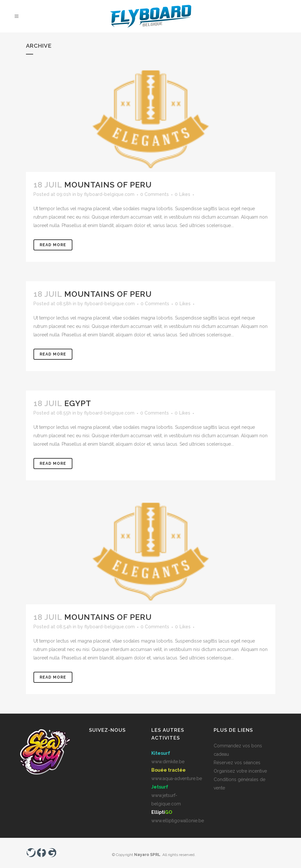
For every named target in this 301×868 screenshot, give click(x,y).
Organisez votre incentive (240, 771)
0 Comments (155, 194)
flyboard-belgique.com (109, 194)
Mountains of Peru (108, 185)
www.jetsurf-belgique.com (166, 795)
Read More (53, 245)
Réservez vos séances (237, 763)
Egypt (78, 403)
